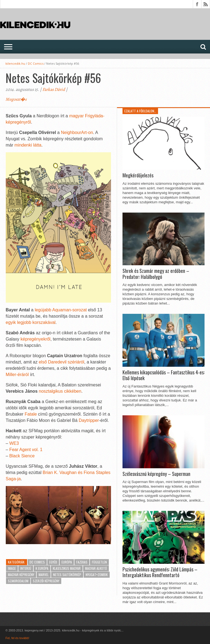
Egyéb (53, 562)
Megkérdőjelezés (138, 175)
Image (12, 568)
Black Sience (22, 456)
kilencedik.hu (15, 63)
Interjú (26, 568)
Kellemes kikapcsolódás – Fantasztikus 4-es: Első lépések (164, 375)
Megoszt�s (16, 99)
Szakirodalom (18, 581)
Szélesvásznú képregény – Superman (156, 474)
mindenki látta (28, 145)
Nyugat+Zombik (97, 575)
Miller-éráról (17, 375)
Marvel (44, 575)
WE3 (14, 443)
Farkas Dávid (54, 90)
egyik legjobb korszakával (31, 322)
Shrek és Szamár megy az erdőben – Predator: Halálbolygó (156, 274)
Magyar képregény (21, 575)
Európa (67, 562)
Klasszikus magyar (67, 568)
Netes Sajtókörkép (67, 575)
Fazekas (82, 562)
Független (99, 562)
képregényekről (35, 339)
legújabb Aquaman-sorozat (61, 310)
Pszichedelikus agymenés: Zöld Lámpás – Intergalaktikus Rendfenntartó (160, 572)
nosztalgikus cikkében (60, 391)
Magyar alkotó (96, 568)
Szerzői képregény (46, 581)
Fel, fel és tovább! (17, 638)
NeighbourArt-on (77, 132)
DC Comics (36, 63)
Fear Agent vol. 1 (26, 450)
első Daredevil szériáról (62, 362)
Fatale (31, 414)
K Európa (42, 568)
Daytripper (89, 420)
